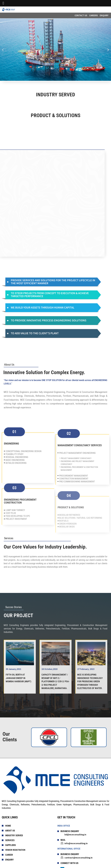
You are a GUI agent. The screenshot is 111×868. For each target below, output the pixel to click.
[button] (3, 50)
